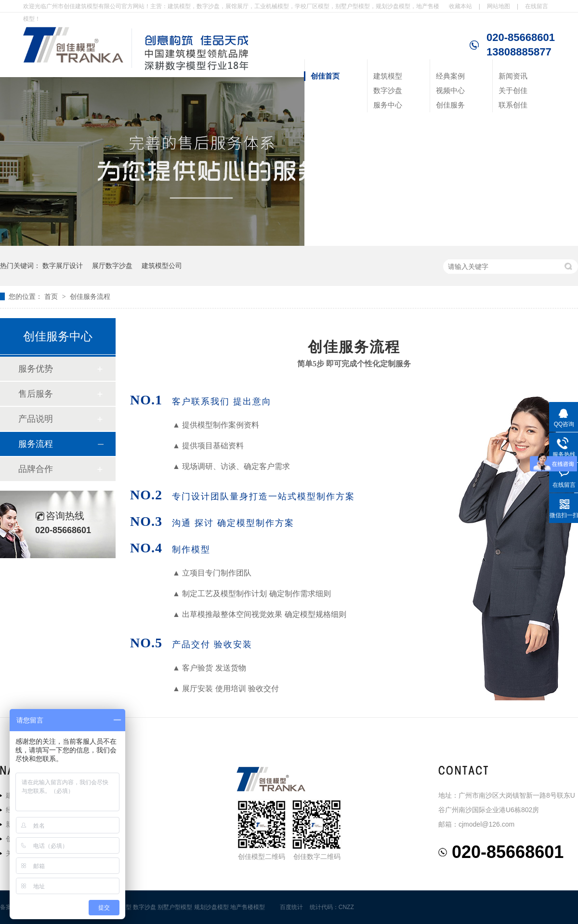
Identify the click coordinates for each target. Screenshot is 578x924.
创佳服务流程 (90, 296)
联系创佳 (513, 105)
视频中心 (450, 90)
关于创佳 (513, 90)
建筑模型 (388, 76)
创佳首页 (325, 76)
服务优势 (36, 369)
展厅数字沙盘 (112, 266)
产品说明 (36, 419)
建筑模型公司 (162, 266)
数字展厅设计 (63, 266)
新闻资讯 (513, 76)
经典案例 (450, 76)
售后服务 (36, 394)
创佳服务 (450, 105)
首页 (52, 296)
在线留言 (537, 6)
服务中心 (388, 105)
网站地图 (499, 6)
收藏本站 (460, 6)
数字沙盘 (388, 90)
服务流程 (36, 444)
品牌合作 (36, 469)
